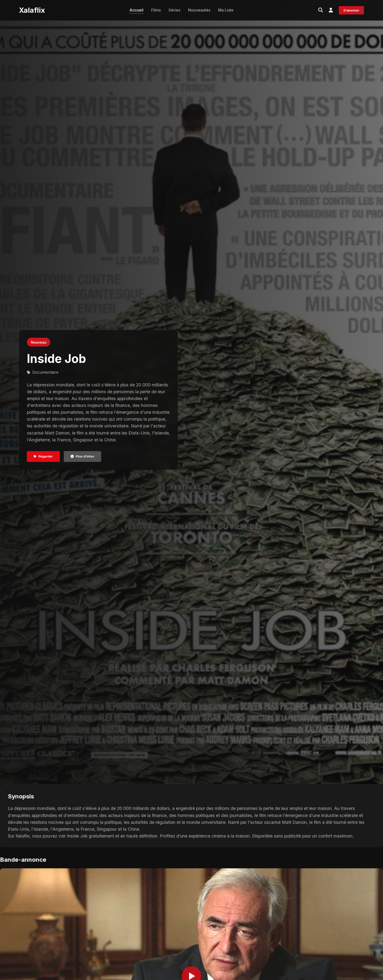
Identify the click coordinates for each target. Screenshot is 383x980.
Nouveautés (199, 10)
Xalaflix (32, 10)
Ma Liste (226, 10)
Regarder (43, 456)
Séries (174, 10)
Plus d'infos (82, 456)
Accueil (136, 10)
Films (156, 10)
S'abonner (351, 10)
